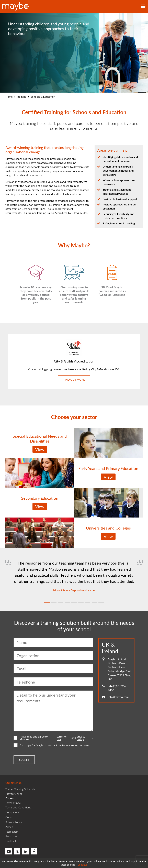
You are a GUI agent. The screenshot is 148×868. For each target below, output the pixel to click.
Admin (9, 827)
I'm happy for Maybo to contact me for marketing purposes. (52, 745)
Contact (10, 817)
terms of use (62, 738)
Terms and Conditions (18, 807)
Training (22, 97)
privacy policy (81, 738)
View (40, 449)
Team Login (12, 832)
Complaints (12, 812)
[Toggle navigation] (143, 7)
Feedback (11, 841)
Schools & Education (43, 97)
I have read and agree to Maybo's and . (53, 738)
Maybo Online (14, 794)
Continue (82, 865)
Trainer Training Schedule (20, 789)
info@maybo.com (118, 697)
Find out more (74, 380)
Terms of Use (13, 803)
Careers (10, 798)
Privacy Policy (14, 822)
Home (9, 97)
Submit (24, 760)
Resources (11, 836)
